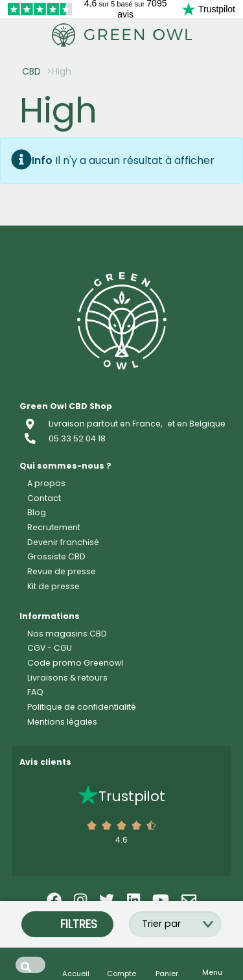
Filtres (68, 924)
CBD (31, 71)
